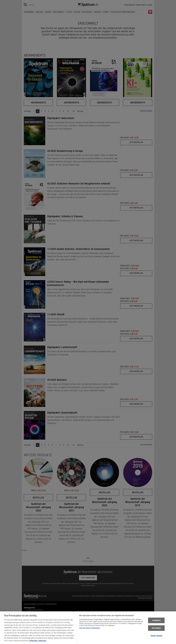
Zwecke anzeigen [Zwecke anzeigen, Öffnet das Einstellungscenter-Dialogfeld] (156, 639)
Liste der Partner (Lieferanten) (90, 632)
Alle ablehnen (156, 632)
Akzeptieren (156, 624)
